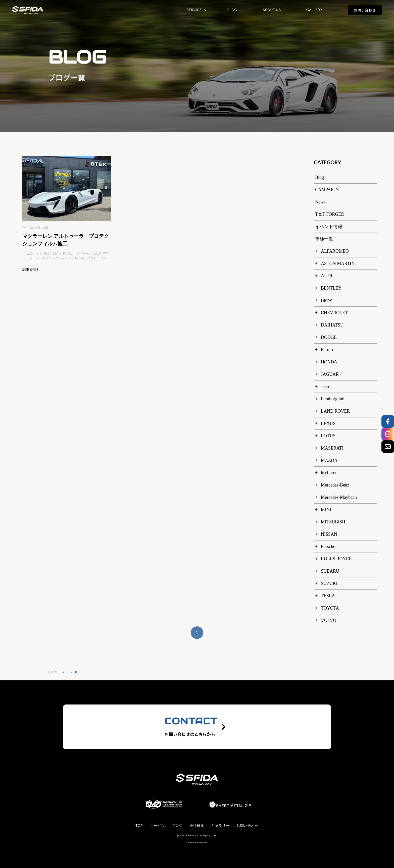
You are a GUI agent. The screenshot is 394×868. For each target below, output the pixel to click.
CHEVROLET (334, 313)
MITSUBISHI (334, 522)
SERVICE (194, 10)
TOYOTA (330, 608)
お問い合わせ (365, 10)
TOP (139, 826)
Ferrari (327, 350)
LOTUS (328, 436)
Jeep (325, 387)
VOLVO (329, 620)
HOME (53, 672)
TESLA (328, 596)
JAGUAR (330, 374)
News (320, 202)
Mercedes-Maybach (339, 497)
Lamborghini (333, 399)
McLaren (329, 473)
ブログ (177, 826)
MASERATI (332, 448)
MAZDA (329, 460)
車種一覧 (324, 239)
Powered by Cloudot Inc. (197, 842)
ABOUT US (272, 10)
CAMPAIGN (327, 190)
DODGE (329, 337)
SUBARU (330, 571)
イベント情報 (329, 227)
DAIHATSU (332, 325)
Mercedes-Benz (335, 485)
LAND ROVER (335, 411)
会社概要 (197, 826)
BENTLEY (331, 288)
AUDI (327, 276)
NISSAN (329, 534)
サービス (157, 826)
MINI (326, 510)
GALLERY (314, 10)
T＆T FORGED (330, 214)
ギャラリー (220, 826)
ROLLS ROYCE (336, 559)
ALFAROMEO (335, 251)
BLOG (232, 10)
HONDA (329, 362)
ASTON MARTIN (338, 263)
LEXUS (328, 423)
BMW (327, 300)
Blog (319, 177)
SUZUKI (329, 583)
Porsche (328, 547)
